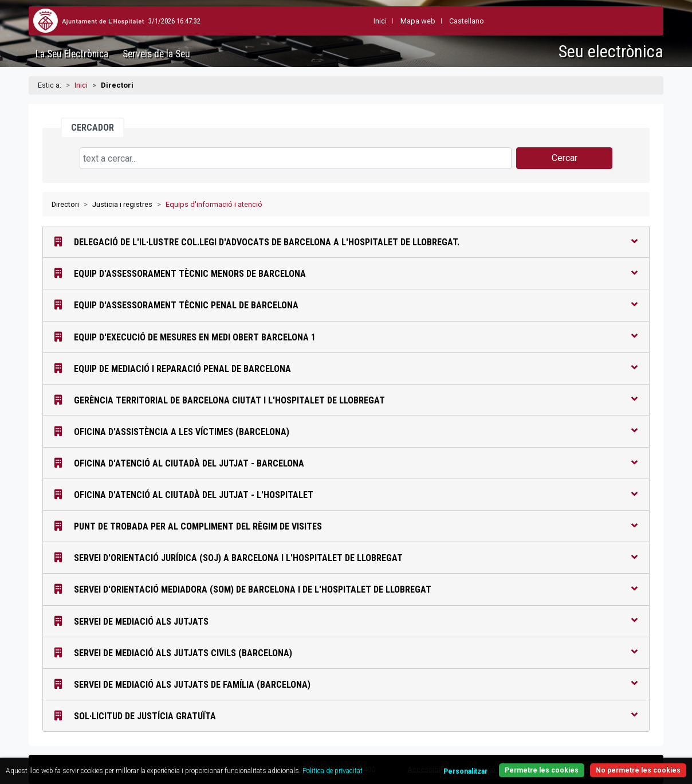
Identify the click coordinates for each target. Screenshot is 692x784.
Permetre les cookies (542, 770)
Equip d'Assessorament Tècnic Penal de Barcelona (346, 305)
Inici (81, 85)
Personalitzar (465, 771)
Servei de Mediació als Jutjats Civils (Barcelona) (346, 652)
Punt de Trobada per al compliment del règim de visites (346, 526)
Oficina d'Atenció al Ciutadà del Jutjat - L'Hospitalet (346, 494)
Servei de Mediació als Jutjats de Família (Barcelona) (346, 684)
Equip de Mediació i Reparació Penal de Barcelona (346, 368)
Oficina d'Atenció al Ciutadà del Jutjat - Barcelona (346, 463)
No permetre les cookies (638, 770)
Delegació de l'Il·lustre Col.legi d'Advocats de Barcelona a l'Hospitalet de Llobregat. (346, 242)
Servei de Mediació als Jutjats (346, 621)
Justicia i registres (122, 204)
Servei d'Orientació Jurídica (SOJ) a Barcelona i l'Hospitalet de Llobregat (346, 557)
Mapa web (392, 21)
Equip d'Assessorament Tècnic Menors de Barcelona (346, 273)
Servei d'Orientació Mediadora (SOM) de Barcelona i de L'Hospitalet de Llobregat (346, 589)
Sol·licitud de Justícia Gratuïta (346, 716)
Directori (65, 204)
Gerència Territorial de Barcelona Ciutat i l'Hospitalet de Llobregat (346, 400)
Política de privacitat (333, 771)
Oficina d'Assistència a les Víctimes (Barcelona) (346, 431)
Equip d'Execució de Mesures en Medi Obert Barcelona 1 (346, 337)
